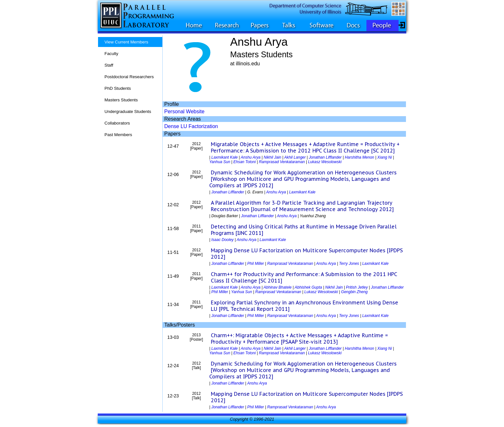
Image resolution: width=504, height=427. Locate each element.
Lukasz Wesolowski (325, 162)
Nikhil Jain (272, 157)
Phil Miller (256, 264)
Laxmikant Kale (224, 157)
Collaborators (117, 123)
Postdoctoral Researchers (129, 77)
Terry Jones (349, 264)
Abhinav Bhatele (278, 287)
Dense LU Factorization (191, 126)
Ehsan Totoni (245, 162)
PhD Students (118, 88)
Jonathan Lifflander (325, 157)
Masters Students (121, 100)
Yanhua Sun (220, 162)
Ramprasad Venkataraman (282, 162)
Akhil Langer (295, 157)
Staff (109, 65)
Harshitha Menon (360, 157)
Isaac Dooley (222, 240)
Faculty (111, 54)
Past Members (118, 135)
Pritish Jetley (357, 287)
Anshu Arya (251, 157)
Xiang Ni (385, 157)
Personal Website (184, 111)
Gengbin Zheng (354, 292)
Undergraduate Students (128, 111)
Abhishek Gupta (308, 287)
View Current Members (126, 42)
